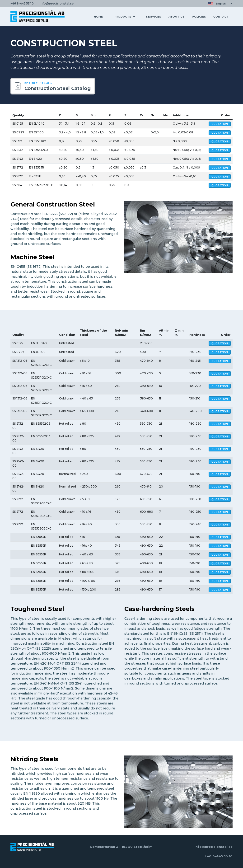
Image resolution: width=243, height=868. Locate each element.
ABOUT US (177, 17)
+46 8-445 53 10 (219, 856)
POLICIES (199, 17)
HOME (99, 17)
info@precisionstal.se (214, 847)
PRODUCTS (124, 17)
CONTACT (221, 17)
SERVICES (154, 17)
